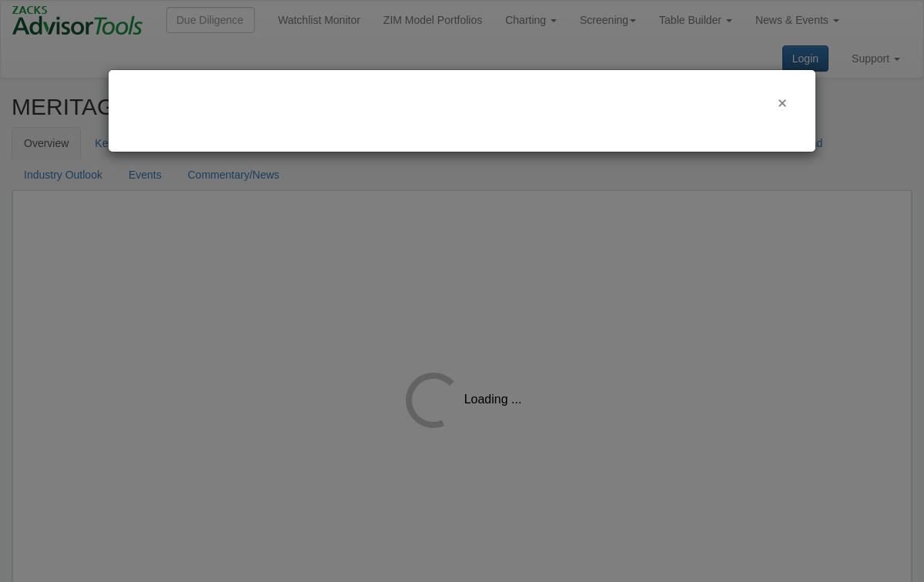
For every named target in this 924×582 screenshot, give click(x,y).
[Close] (782, 103)
